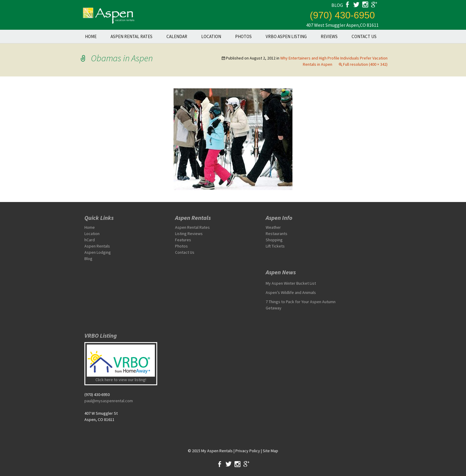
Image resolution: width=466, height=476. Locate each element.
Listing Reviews (189, 234)
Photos (243, 36)
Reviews (329, 36)
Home (91, 36)
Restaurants (277, 234)
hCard (90, 240)
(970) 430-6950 (343, 15)
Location (211, 36)
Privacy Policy (248, 451)
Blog (88, 259)
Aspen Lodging (98, 252)
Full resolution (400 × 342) (365, 64)
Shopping (274, 240)
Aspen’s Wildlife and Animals (291, 292)
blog (337, 5)
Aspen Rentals (97, 246)
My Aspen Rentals (217, 451)
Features (183, 240)
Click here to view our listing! (121, 380)
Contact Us (364, 36)
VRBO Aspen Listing (286, 36)
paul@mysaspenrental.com (109, 401)
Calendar (177, 36)
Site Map (270, 451)
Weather (273, 227)
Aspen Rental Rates (132, 36)
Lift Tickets (275, 246)
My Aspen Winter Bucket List (291, 283)
